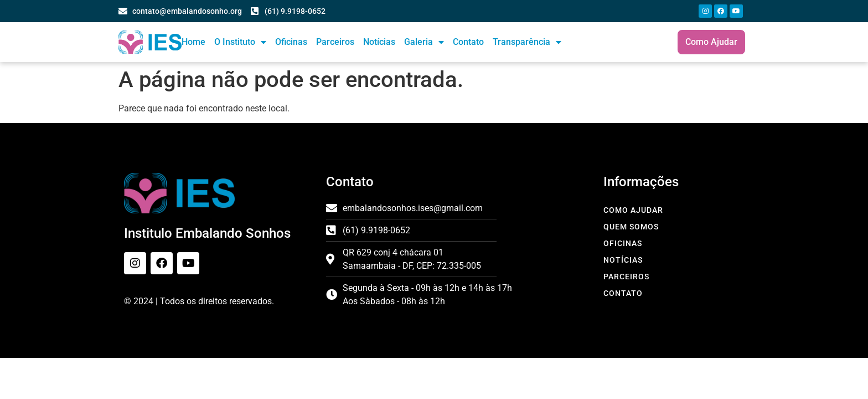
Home (193, 42)
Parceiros (335, 42)
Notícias (379, 42)
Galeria (424, 42)
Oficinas (291, 42)
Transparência (527, 42)
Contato (468, 42)
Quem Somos (631, 227)
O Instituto (240, 42)
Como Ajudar (633, 210)
